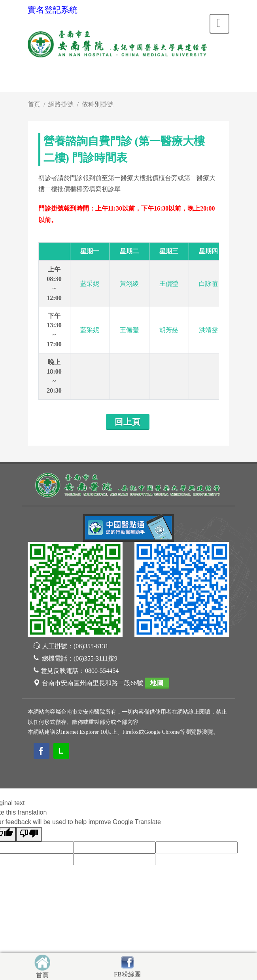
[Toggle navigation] (219, 24)
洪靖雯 (208, 330)
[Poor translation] (29, 834)
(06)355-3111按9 (95, 658)
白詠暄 (208, 284)
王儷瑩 (169, 284)
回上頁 (128, 422)
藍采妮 (90, 284)
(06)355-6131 (91, 646)
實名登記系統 (53, 10)
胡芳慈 (169, 330)
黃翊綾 (129, 284)
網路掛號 (61, 104)
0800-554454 (102, 671)
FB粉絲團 (127, 974)
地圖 (157, 683)
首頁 (34, 104)
